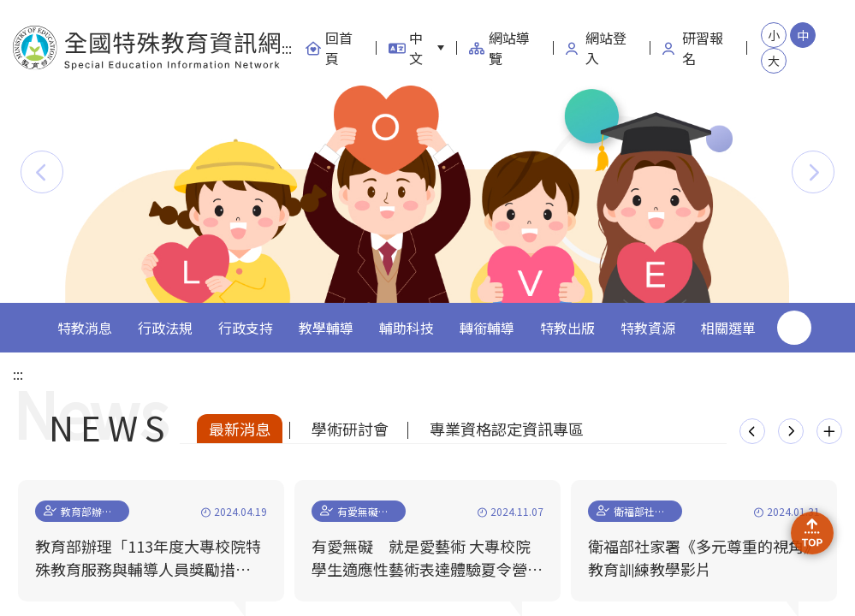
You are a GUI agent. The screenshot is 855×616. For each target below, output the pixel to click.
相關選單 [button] (728, 328)
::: (287, 48)
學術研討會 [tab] (350, 429)
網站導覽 (499, 48)
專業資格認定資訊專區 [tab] (507, 429)
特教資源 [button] (648, 328)
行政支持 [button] (246, 328)
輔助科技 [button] (407, 328)
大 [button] (774, 61)
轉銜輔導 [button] (487, 328)
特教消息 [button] (85, 328)
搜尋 (794, 328)
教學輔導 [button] (326, 328)
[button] (42, 172)
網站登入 (596, 48)
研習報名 (693, 48)
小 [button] (774, 35)
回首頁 (329, 48)
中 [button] (803, 35)
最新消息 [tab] (240, 429)
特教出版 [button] (567, 328)
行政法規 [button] (165, 328)
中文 (406, 48)
